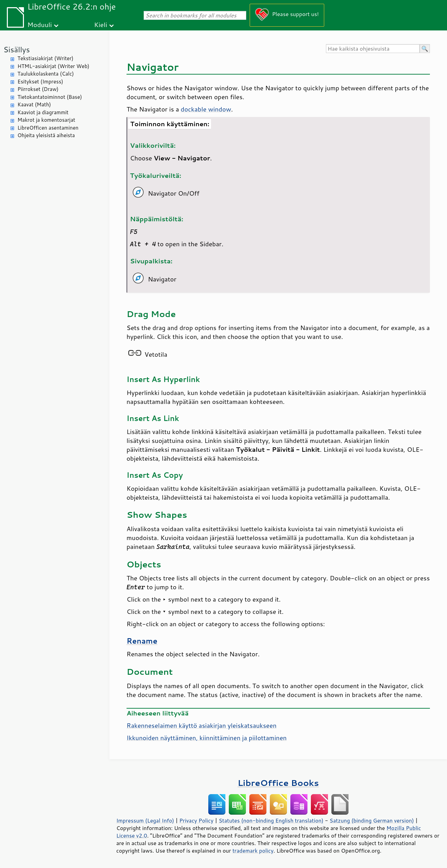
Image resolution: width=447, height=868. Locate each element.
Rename (142, 641)
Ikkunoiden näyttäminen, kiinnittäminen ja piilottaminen (207, 738)
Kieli (101, 24)
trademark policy (253, 851)
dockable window (206, 109)
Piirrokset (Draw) (38, 89)
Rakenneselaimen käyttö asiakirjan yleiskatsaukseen (201, 725)
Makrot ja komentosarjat (46, 120)
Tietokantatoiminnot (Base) (50, 97)
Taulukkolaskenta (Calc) (46, 74)
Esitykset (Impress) (40, 82)
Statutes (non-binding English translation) (271, 820)
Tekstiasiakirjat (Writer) (45, 58)
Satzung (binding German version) (372, 820)
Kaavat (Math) (34, 104)
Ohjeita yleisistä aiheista (46, 135)
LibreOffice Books (278, 783)
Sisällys (17, 49)
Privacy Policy (196, 820)
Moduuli (40, 24)
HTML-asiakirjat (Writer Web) (53, 66)
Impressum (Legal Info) (145, 820)
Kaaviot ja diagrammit (43, 112)
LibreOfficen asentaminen (48, 128)
